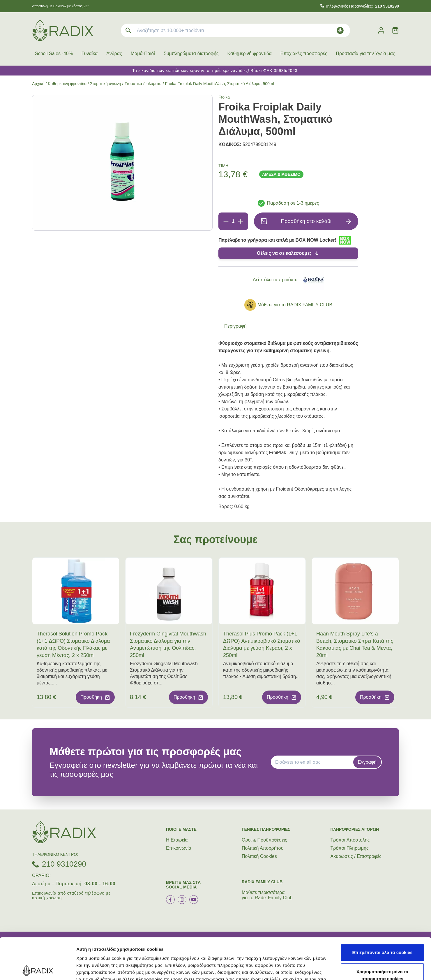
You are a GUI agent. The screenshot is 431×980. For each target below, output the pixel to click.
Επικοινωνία (179, 848)
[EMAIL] (314, 762)
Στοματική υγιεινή (105, 84)
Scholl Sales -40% (54, 53)
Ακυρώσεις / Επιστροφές (356, 856)
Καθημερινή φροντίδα (250, 53)
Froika (224, 97)
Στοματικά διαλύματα (143, 84)
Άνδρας (114, 53)
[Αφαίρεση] (226, 221)
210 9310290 (64, 864)
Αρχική (38, 84)
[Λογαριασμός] (381, 30)
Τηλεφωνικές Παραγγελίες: (362, 6)
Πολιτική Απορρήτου (263, 848)
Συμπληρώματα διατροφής (191, 53)
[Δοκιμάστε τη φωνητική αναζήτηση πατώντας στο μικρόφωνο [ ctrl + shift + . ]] (340, 30)
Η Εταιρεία (177, 840)
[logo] (63, 30)
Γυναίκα (90, 53)
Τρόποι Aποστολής (350, 840)
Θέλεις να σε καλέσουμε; (284, 253)
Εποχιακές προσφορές (304, 53)
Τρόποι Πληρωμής (350, 848)
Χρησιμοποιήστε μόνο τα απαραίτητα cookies (382, 934)
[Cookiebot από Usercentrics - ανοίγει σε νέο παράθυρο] (38, 969)
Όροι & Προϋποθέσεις (264, 840)
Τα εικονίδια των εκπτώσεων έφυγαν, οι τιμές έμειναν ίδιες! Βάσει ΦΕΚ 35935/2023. (216, 71)
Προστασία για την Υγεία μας (365, 53)
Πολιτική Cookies (259, 856)
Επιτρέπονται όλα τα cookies (382, 911)
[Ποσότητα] (233, 221)
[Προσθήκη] (241, 221)
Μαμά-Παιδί (143, 53)
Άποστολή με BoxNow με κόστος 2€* (60, 6)
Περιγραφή (235, 326)
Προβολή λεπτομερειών (346, 968)
